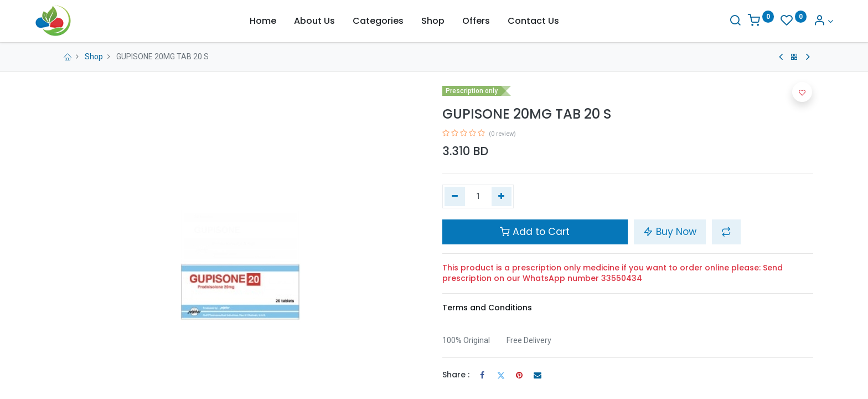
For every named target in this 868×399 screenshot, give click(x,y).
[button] (726, 232)
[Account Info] (803, 21)
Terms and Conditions (487, 308)
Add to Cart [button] (535, 232)
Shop (94, 57)
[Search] (715, 21)
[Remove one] (455, 197)
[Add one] (502, 197)
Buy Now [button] (670, 232)
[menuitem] (263, 21)
